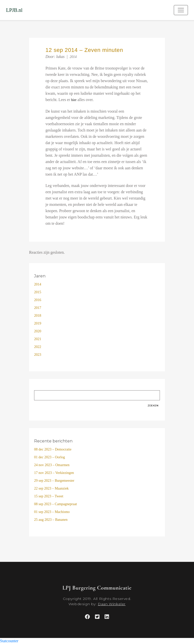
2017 (38, 308)
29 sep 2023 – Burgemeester (54, 481)
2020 (38, 331)
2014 (73, 57)
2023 (38, 355)
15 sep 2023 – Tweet (49, 496)
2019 (38, 323)
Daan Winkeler (112, 604)
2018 (38, 316)
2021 (38, 339)
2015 (38, 292)
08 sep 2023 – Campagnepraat (56, 504)
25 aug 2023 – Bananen (51, 520)
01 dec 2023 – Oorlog (50, 457)
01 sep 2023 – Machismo (52, 512)
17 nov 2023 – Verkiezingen (54, 473)
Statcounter (9, 641)
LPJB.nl (14, 10)
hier (74, 100)
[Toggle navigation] (181, 10)
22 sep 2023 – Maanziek (51, 488)
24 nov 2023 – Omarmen (52, 465)
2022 (38, 347)
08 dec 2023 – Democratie (53, 449)
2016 (38, 300)
